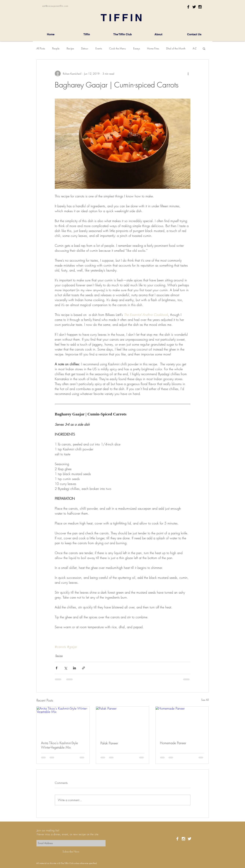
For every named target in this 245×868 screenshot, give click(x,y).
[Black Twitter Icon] (194, 7)
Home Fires (153, 48)
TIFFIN (122, 18)
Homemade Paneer (173, 743)
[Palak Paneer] (122, 721)
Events (99, 48)
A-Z (195, 48)
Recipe (70, 48)
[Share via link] (83, 668)
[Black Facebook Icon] (188, 7)
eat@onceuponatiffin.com (55, 6)
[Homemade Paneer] (182, 721)
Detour (85, 48)
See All (205, 700)
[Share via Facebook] (57, 668)
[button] (204, 48)
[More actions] (188, 74)
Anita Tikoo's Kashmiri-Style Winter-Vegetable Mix (59, 745)
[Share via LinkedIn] (74, 668)
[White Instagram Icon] (183, 839)
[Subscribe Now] (71, 852)
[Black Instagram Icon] (200, 7)
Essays (137, 48)
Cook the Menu (118, 48)
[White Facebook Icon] (177, 839)
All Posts (41, 48)
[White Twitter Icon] (189, 839)
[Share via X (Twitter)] (66, 668)
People (56, 48)
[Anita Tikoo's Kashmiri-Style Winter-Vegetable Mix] (63, 721)
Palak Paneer (109, 743)
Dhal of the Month (176, 48)
